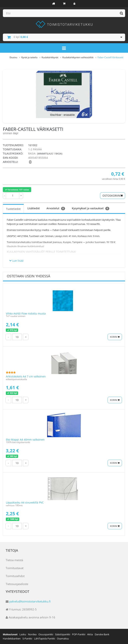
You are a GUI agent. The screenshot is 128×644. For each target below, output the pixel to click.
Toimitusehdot (15, 576)
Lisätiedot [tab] (34, 208)
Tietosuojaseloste (17, 584)
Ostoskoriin (113, 196)
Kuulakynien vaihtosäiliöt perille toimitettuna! (41, 252)
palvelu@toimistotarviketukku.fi (30, 601)
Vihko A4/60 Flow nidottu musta (26, 313)
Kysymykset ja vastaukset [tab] (91, 208)
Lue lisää (16, 261)
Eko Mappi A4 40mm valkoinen (25, 440)
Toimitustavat (15, 568)
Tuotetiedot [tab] (13, 209)
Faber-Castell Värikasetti (110, 57)
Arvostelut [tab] (56, 208)
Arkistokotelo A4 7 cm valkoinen (26, 376)
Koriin (115, 337)
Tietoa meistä (14, 560)
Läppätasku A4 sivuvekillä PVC (25, 502)
